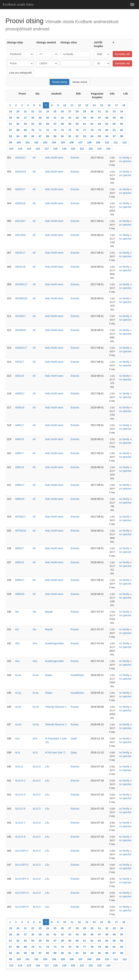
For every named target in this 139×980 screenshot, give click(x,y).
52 (18, 124)
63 (99, 124)
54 (33, 124)
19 (11, 111)
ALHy (18, 724)
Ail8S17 (20, 548)
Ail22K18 (20, 267)
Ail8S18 (20, 562)
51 (11, 124)
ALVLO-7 (20, 823)
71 (40, 130)
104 (54, 142)
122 (91, 149)
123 (100, 149)
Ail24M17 (20, 316)
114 (20, 149)
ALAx (18, 675)
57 (55, 124)
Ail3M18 (20, 407)
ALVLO (19, 767)
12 (79, 105)
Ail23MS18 (21, 298)
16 (109, 105)
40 (48, 118)
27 (70, 111)
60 (77, 124)
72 (48, 130)
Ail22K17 (20, 253)
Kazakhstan (77, 675)
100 (19, 142)
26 (62, 111)
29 (85, 111)
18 (124, 105)
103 (45, 142)
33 (114, 111)
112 (124, 142)
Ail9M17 (20, 580)
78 (92, 130)
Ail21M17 (20, 221)
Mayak (49, 612)
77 (85, 130)
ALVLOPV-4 (22, 893)
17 (116, 105)
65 (114, 124)
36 (18, 118)
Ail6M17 (20, 485)
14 (94, 105)
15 (102, 105)
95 (99, 136)
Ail (34, 158)
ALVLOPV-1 (22, 851)
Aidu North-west (54, 158)
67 (11, 130)
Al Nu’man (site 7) (55, 752)
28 (77, 111)
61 (85, 124)
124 (108, 149)
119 (64, 149)
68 (18, 130)
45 (85, 118)
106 (72, 142)
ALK (18, 738)
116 (38, 149)
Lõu (47, 767)
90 (62, 136)
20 (18, 111)
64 (107, 124)
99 (11, 142)
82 (122, 130)
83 (11, 136)
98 (122, 136)
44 (77, 118)
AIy (17, 629)
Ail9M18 (20, 594)
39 (40, 118)
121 (82, 149)
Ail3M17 (20, 393)
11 (72, 105)
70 (33, 130)
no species (125, 161)
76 (77, 130)
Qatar (74, 738)
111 (116, 142)
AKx (18, 643)
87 (40, 136)
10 (65, 105)
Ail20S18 (20, 203)
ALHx (18, 707)
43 (70, 118)
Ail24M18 (20, 330)
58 (62, 124)
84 (18, 136)
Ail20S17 (20, 189)
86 (33, 136)
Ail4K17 (20, 425)
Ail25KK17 (21, 348)
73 (55, 130)
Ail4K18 (20, 439)
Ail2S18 (20, 376)
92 (77, 136)
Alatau (49, 675)
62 (92, 124)
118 (55, 149)
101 (27, 142)
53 (25, 124)
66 (122, 124)
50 (122, 118)
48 (107, 118)
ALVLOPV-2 (22, 865)
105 (63, 142)
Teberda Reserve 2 (56, 707)
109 (98, 142)
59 (70, 124)
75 (70, 130)
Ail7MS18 (21, 531)
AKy (18, 661)
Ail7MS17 (21, 517)
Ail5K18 (20, 467)
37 (25, 118)
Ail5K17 (20, 453)
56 (48, 124)
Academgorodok (54, 643)
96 (107, 136)
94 (92, 136)
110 (107, 142)
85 (25, 136)
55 (40, 124)
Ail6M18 (20, 499)
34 (122, 111)
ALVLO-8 (20, 837)
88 (48, 136)
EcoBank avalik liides (18, 5)
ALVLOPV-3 (22, 879)
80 (107, 130)
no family (124, 158)
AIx (17, 612)
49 (114, 118)
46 (92, 118)
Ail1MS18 (21, 172)
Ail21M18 (20, 235)
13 (87, 105)
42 (62, 118)
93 (85, 136)
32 (107, 111)
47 (99, 118)
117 (46, 149)
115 (29, 149)
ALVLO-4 (20, 795)
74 (62, 130)
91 (70, 136)
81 (114, 130)
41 (55, 118)
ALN (18, 752)
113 (11, 149)
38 (33, 118)
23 (40, 111)
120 (73, 149)
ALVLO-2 (20, 781)
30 (92, 111)
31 (99, 111)
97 (114, 136)
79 (99, 130)
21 (25, 111)
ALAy (18, 693)
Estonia (75, 158)
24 (48, 111)
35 (11, 118)
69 (25, 130)
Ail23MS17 (21, 284)
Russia (75, 612)
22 (33, 111)
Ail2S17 (20, 362)
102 (36, 142)
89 (55, 136)
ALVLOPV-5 (22, 907)
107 (80, 142)
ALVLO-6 (20, 809)
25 (55, 111)
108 (89, 142)
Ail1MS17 (21, 158)
